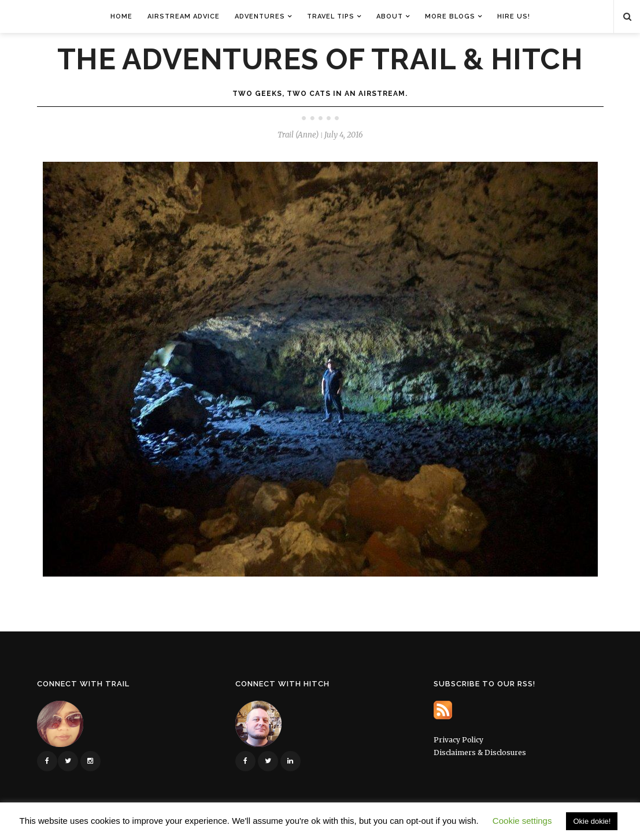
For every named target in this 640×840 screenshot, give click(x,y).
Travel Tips (331, 16)
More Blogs (450, 16)
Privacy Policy (458, 740)
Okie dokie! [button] (592, 821)
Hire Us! (514, 16)
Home (121, 16)
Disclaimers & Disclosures (480, 752)
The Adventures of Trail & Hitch (320, 60)
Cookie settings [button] (522, 821)
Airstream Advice (184, 16)
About (390, 16)
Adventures (260, 16)
